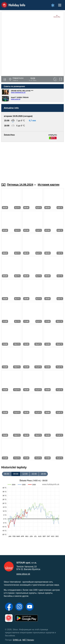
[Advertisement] (32, 161)
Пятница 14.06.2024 (21, 185)
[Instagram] (19, 607)
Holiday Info (11, 3)
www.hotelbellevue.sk (18, 92)
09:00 (16, 474)
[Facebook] (9, 607)
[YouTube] (30, 607)
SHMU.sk (17, 640)
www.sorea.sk (16, 99)
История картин (49, 185)
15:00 (34, 474)
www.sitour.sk (23, 574)
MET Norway (28, 640)
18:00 (43, 474)
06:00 (7, 474)
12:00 (25, 474)
